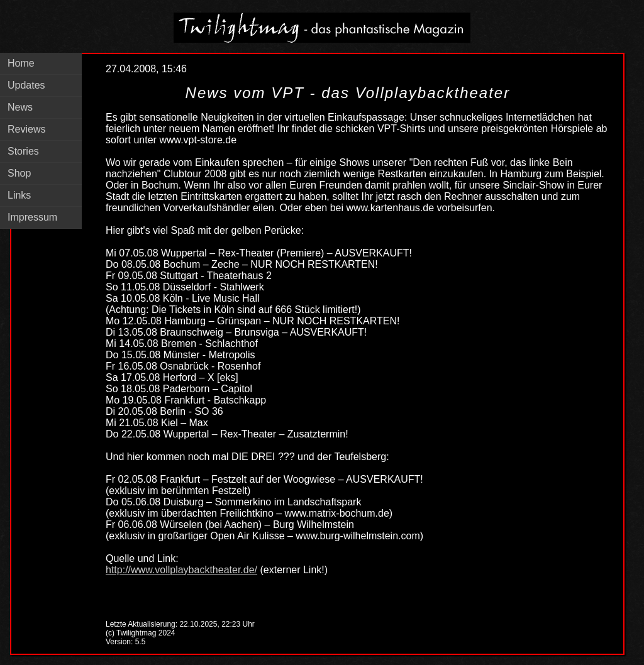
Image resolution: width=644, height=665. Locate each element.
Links (19, 195)
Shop (19, 173)
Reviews (26, 129)
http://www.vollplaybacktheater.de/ (181, 570)
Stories (23, 151)
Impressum (32, 217)
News (20, 107)
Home (21, 63)
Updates (26, 85)
